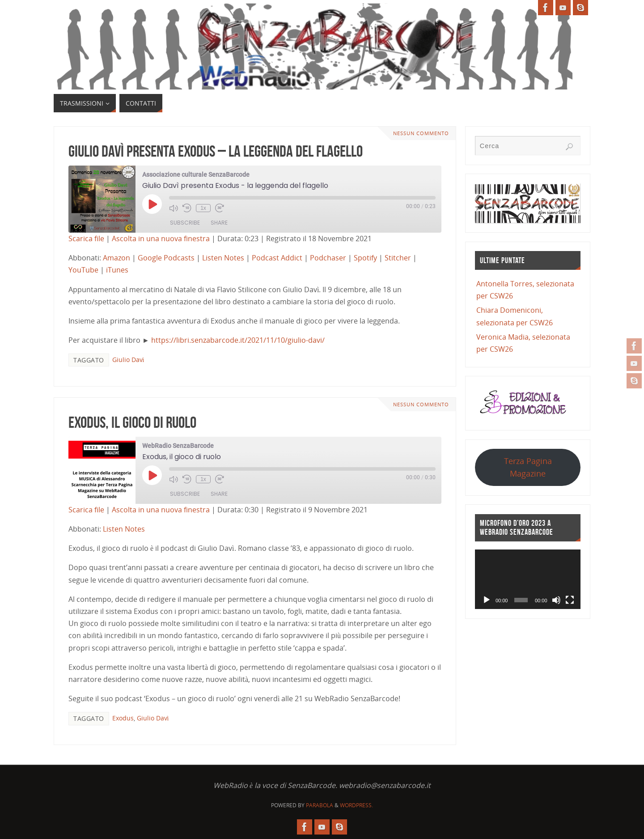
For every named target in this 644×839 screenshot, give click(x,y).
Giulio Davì (128, 360)
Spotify (365, 258)
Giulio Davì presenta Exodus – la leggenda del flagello (216, 151)
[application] (528, 579)
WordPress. (356, 805)
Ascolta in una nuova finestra (161, 238)
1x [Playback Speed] (203, 208)
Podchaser (328, 258)
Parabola (320, 805)
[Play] (487, 600)
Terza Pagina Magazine (528, 467)
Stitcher (398, 258)
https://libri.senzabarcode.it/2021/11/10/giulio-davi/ (238, 340)
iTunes (117, 270)
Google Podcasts (166, 258)
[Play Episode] (152, 204)
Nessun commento (421, 133)
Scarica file (86, 238)
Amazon (117, 258)
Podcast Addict (277, 258)
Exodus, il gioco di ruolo (132, 422)
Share (219, 223)
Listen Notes (223, 258)
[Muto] (556, 600)
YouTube (83, 270)
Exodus (123, 718)
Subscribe (185, 223)
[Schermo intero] (570, 600)
